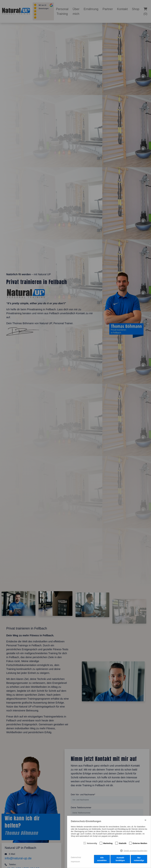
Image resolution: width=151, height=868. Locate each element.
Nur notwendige (139, 860)
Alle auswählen (102, 860)
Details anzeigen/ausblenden (135, 852)
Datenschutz (76, 858)
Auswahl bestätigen (120, 860)
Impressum (75, 862)
